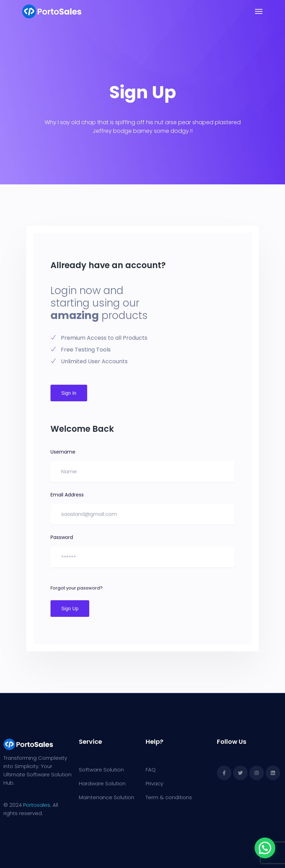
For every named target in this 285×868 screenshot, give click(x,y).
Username (63, 452)
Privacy (154, 783)
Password (62, 537)
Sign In (69, 393)
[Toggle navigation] (259, 11)
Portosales (37, 805)
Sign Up (70, 609)
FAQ (151, 770)
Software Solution (101, 770)
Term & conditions (169, 797)
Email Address (67, 495)
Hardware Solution (102, 783)
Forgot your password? (77, 588)
